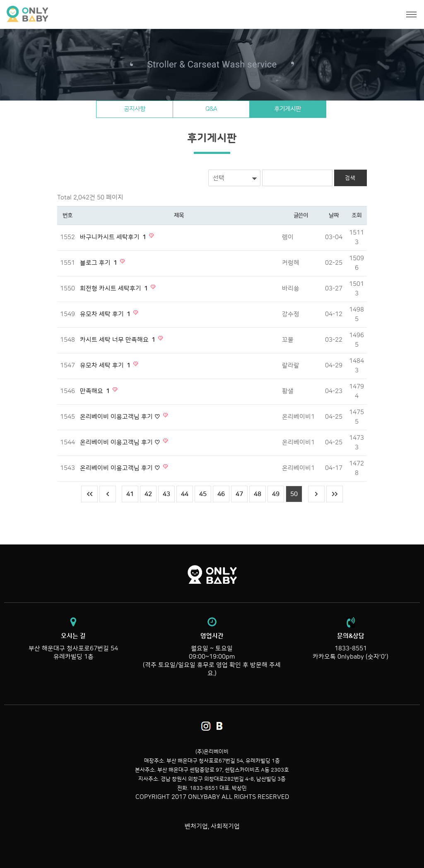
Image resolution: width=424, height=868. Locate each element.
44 (185, 494)
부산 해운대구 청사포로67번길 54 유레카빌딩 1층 (73, 646)
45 (203, 494)
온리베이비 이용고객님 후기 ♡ (121, 417)
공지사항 (135, 109)
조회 (356, 216)
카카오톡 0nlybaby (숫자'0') (351, 657)
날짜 (334, 216)
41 (130, 494)
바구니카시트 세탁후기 (114, 237)
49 (276, 494)
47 (239, 494)
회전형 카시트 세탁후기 (115, 289)
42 (148, 494)
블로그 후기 (99, 263)
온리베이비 (59, 14)
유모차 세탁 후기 (106, 314)
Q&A (211, 109)
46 (221, 494)
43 (166, 494)
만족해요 (96, 391)
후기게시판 (288, 109)
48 (258, 494)
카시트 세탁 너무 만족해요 (118, 340)
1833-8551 (351, 649)
